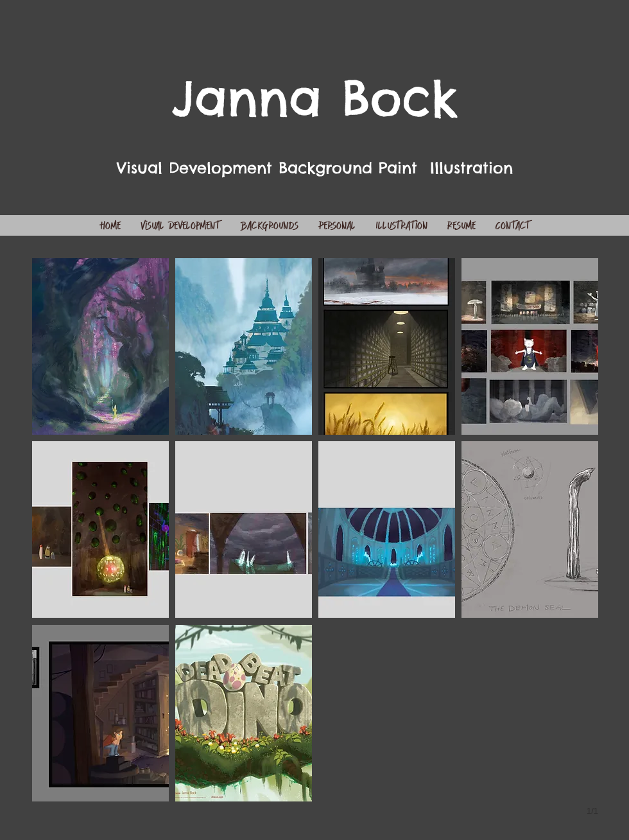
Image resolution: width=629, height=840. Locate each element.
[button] (100, 346)
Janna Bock (315, 98)
